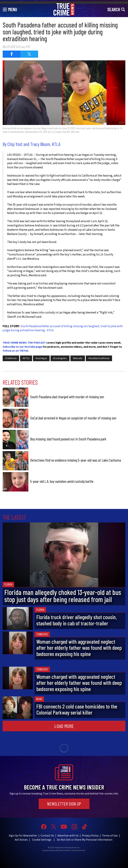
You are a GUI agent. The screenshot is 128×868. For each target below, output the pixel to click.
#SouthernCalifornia (99, 358)
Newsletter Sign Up (64, 804)
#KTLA (26, 358)
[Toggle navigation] (10, 9)
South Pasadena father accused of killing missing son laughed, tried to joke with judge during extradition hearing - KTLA (63, 328)
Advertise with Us (68, 836)
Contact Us (47, 836)
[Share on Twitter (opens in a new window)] (29, 54)
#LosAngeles (60, 358)
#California (11, 358)
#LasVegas (41, 358)
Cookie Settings (42, 840)
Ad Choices (21, 840)
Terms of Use (110, 836)
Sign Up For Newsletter (23, 836)
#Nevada (78, 358)
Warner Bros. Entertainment (72, 851)
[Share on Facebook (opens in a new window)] (12, 54)
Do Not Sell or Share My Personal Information (85, 840)
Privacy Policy (90, 836)
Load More (64, 726)
